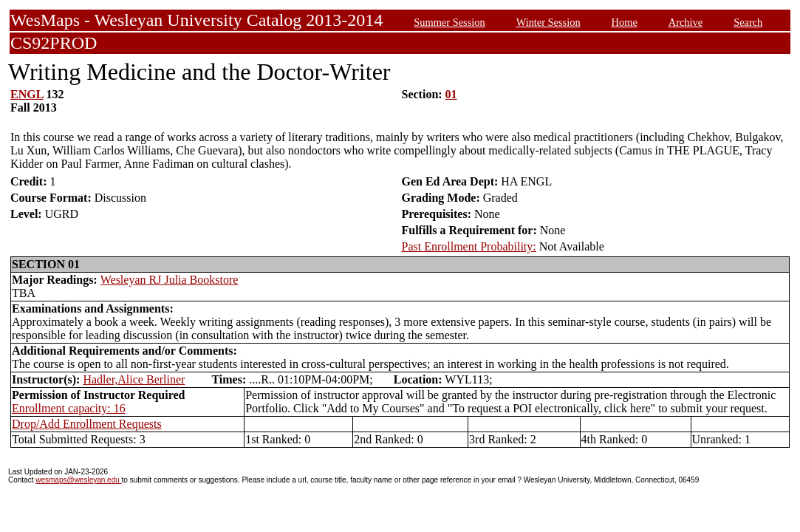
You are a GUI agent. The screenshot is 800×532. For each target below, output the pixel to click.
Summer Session (449, 22)
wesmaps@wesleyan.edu (78, 480)
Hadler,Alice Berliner (134, 379)
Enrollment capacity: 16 (69, 408)
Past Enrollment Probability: (469, 246)
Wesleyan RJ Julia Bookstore (170, 280)
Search (748, 22)
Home (625, 22)
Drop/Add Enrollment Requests (87, 424)
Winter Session (548, 22)
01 (451, 94)
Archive (686, 22)
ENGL (27, 94)
